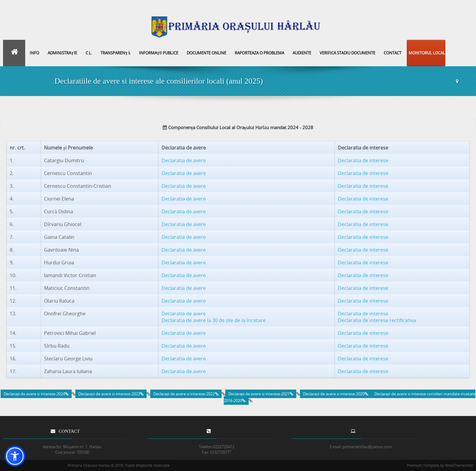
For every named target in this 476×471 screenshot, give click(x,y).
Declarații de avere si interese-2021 (261, 394)
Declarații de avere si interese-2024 (36, 394)
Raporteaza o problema (259, 53)
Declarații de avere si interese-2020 (336, 394)
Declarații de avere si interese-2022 (186, 394)
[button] (15, 456)
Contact (393, 53)
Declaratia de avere (184, 160)
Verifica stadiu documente (347, 53)
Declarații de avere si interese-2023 (111, 394)
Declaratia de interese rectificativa (377, 320)
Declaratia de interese (363, 160)
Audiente (302, 53)
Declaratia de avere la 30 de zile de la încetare (213, 320)
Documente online (206, 53)
